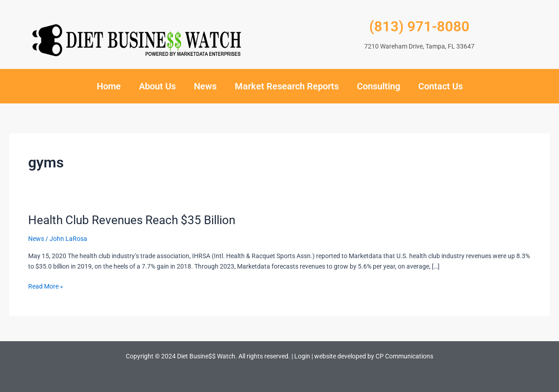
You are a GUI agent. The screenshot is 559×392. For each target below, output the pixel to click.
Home (109, 86)
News (205, 86)
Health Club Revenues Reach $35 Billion (132, 220)
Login (302, 356)
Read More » (46, 286)
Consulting (378, 86)
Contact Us (440, 86)
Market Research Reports (287, 86)
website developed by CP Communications (374, 356)
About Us (157, 86)
